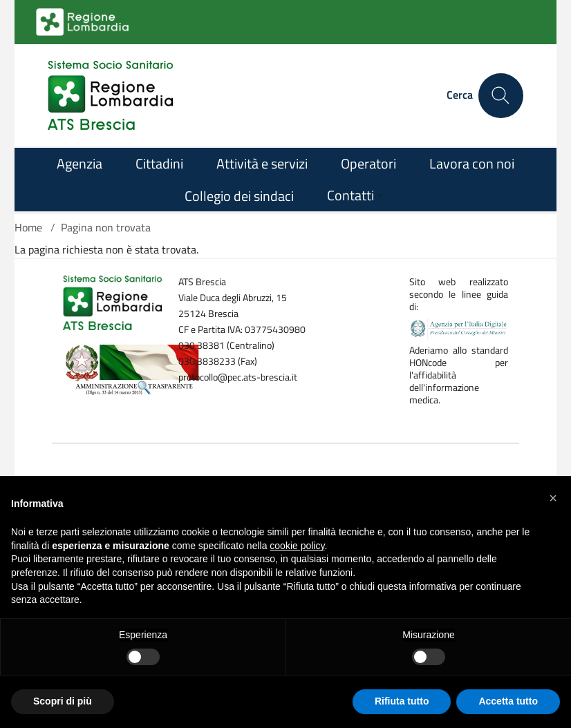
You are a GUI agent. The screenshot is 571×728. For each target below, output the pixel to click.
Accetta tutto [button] (508, 701)
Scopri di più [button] (63, 701)
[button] (553, 498)
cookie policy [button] (297, 546)
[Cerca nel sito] (501, 96)
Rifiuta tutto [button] (402, 701)
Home (28, 227)
